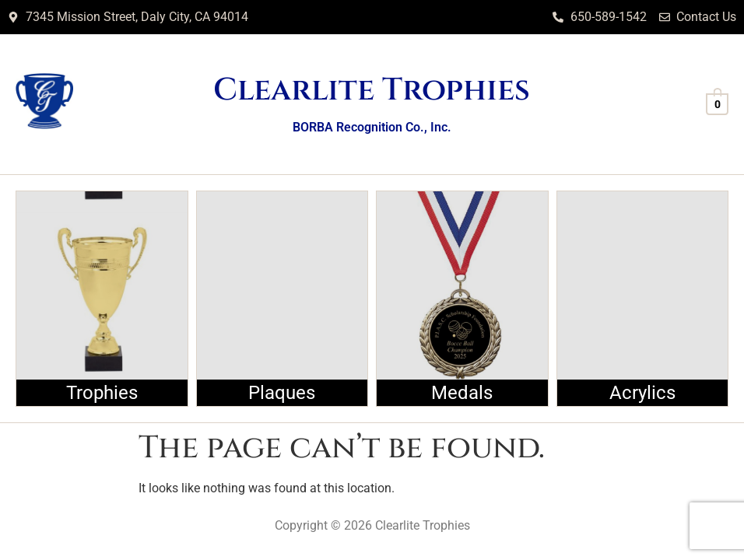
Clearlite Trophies (372, 90)
